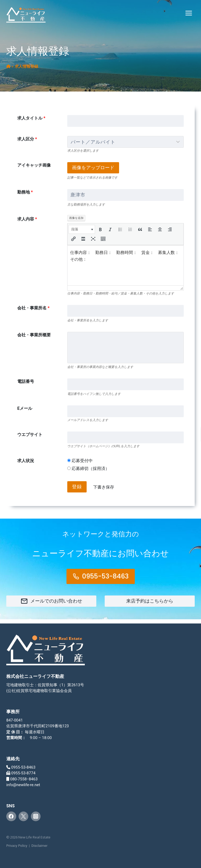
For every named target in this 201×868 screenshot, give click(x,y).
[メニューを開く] (189, 13)
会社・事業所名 (33, 308)
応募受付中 (80, 461)
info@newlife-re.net (23, 785)
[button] (82, 229)
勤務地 (25, 192)
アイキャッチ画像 (34, 165)
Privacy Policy (17, 846)
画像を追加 (76, 218)
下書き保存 (104, 487)
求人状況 (26, 461)
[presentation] (82, 229)
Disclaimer (39, 846)
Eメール (25, 408)
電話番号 (26, 381)
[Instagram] (36, 816)
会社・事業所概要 (34, 335)
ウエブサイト (30, 435)
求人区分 (27, 139)
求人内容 (27, 219)
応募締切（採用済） (88, 469)
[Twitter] (24, 816)
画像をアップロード (93, 168)
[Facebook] (11, 816)
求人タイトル (31, 118)
